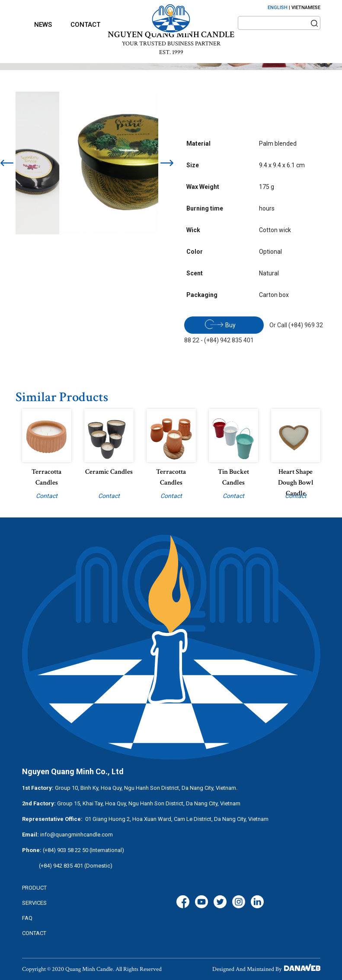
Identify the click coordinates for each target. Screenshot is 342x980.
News (43, 25)
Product (34, 888)
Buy (220, 324)
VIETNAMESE (306, 8)
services (34, 903)
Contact (85, 25)
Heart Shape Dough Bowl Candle (296, 483)
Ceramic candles (109, 472)
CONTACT (34, 933)
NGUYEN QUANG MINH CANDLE (171, 35)
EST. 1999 (171, 52)
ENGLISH (278, 8)
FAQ (27, 918)
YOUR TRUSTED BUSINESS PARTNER (171, 44)
